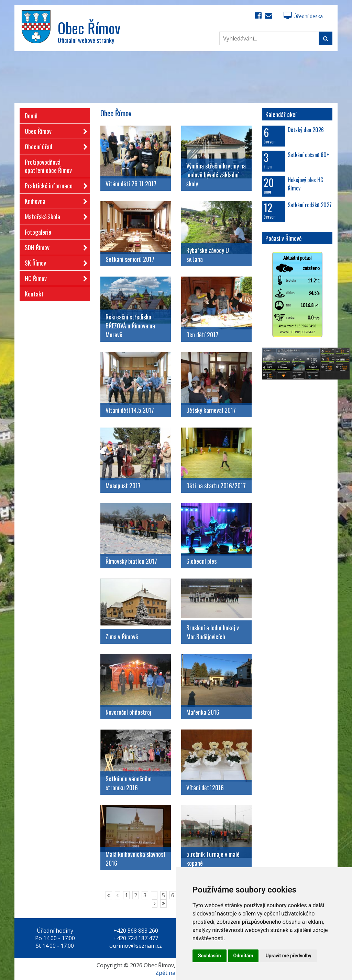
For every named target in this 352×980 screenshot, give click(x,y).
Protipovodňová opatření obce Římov (48, 166)
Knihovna (54, 200)
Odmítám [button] (243, 956)
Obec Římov (54, 130)
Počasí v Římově (284, 238)
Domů (31, 116)
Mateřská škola (54, 215)
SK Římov (54, 262)
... (154, 895)
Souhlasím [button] (210, 956)
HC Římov (54, 277)
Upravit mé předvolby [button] (288, 956)
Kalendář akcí (281, 114)
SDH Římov (54, 246)
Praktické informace (54, 184)
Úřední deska (303, 16)
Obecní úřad (54, 145)
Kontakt (34, 294)
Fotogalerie (38, 232)
